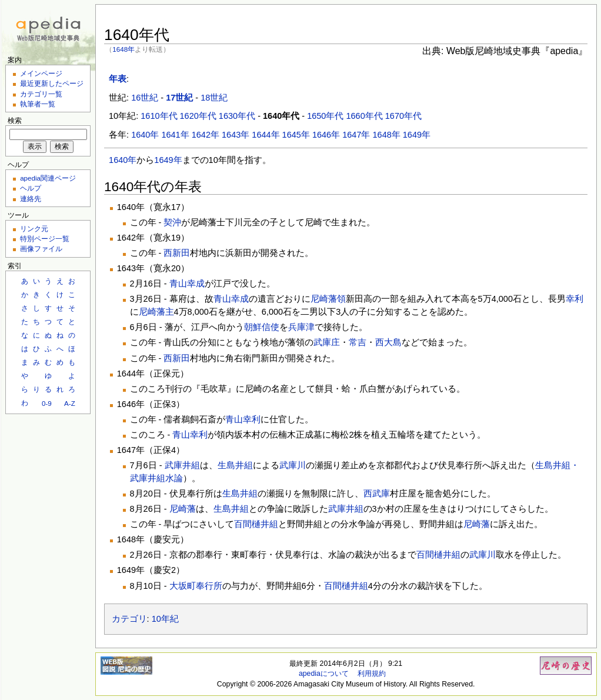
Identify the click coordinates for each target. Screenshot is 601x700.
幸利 (575, 299)
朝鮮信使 (262, 327)
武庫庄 (327, 342)
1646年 (326, 135)
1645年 (296, 135)
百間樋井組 (256, 524)
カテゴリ (129, 619)
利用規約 (372, 674)
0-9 (47, 403)
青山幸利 (243, 419)
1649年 (417, 135)
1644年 (266, 135)
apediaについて (324, 674)
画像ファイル (41, 249)
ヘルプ (31, 188)
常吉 (358, 342)
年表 (118, 79)
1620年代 (198, 116)
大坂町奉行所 (196, 586)
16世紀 (145, 98)
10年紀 (165, 619)
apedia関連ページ (48, 178)
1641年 (175, 135)
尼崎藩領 (328, 299)
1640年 (145, 135)
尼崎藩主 (156, 312)
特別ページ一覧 (45, 239)
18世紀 (214, 98)
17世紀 (179, 98)
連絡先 (31, 199)
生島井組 (235, 465)
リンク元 (34, 229)
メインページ (41, 73)
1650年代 (325, 116)
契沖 (172, 222)
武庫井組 (182, 465)
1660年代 (364, 116)
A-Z (70, 403)
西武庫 (377, 494)
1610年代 (159, 116)
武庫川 (293, 465)
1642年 (206, 135)
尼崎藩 (183, 509)
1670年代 (403, 116)
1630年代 (237, 116)
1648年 (123, 49)
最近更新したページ (52, 83)
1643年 (236, 135)
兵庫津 (301, 327)
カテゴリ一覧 (41, 94)
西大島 (388, 342)
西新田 (177, 253)
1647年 (356, 135)
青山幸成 (187, 284)
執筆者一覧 (38, 104)
